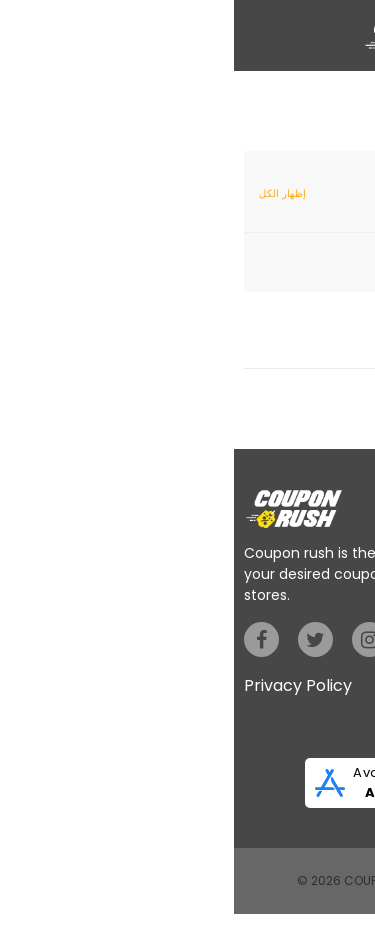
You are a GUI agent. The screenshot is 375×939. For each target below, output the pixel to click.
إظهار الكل (48, 193)
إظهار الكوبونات (297, 350)
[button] (20, 31)
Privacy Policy (64, 685)
